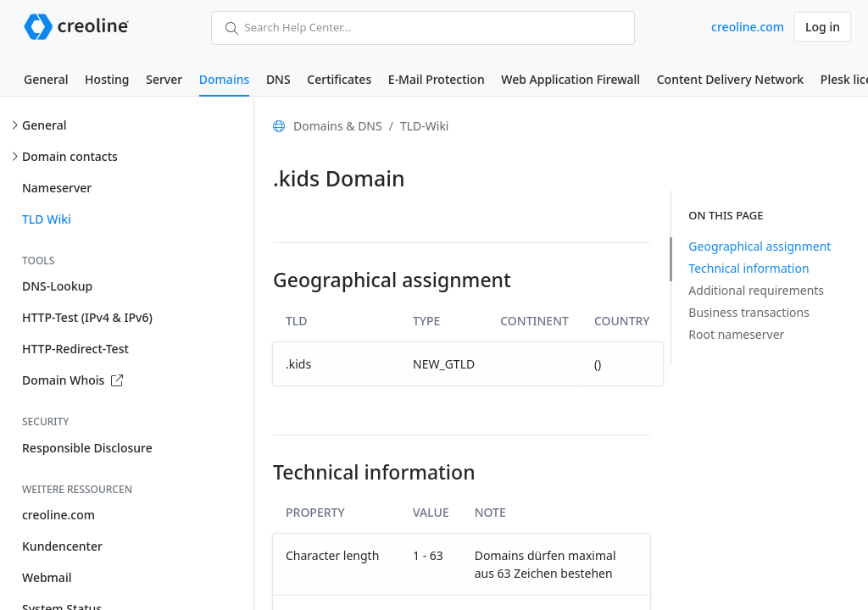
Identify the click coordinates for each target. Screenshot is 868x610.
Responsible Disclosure (87, 448)
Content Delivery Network (730, 79)
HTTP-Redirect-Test (75, 349)
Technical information (748, 268)
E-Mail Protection (437, 79)
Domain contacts (70, 156)
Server (164, 79)
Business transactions (749, 312)
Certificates (339, 79)
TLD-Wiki (425, 126)
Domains (224, 79)
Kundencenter (62, 546)
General (46, 79)
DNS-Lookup (57, 286)
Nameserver (57, 188)
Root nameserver (736, 334)
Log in (823, 27)
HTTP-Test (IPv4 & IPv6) (87, 317)
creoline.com (748, 27)
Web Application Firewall (570, 79)
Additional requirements (756, 290)
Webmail (47, 577)
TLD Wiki (47, 219)
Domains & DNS (338, 126)
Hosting (107, 79)
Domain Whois (72, 380)
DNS (278, 79)
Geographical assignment (759, 246)
